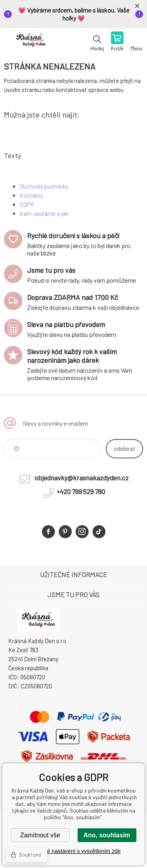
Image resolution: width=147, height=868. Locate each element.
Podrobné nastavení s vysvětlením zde (73, 851)
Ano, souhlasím (107, 835)
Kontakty (31, 195)
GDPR (27, 204)
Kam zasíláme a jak (44, 213)
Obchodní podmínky (44, 186)
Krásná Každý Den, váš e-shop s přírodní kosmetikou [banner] (31, 42)
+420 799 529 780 (81, 491)
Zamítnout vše (40, 835)
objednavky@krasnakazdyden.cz (82, 478)
